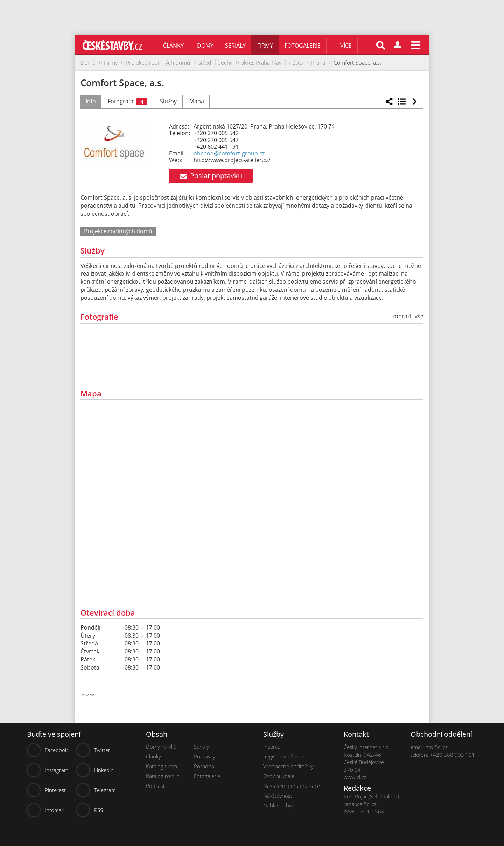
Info (91, 101)
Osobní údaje (279, 776)
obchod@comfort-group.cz (229, 153)
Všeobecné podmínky (288, 766)
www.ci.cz (355, 777)
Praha (318, 63)
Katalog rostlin (163, 776)
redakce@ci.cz (360, 804)
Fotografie (128, 102)
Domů (88, 63)
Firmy (265, 46)
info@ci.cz (436, 747)
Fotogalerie (303, 46)
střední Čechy (215, 63)
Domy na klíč (161, 747)
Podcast (155, 786)
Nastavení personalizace (292, 786)
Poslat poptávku (211, 176)
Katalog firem (162, 766)
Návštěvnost (278, 796)
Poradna (204, 766)
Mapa (197, 101)
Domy (205, 46)
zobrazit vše (408, 316)
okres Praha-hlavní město (272, 63)
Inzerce (272, 747)
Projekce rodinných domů (158, 63)
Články (173, 46)
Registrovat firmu (283, 756)
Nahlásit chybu (281, 805)
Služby (168, 101)
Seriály (235, 46)
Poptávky (205, 756)
